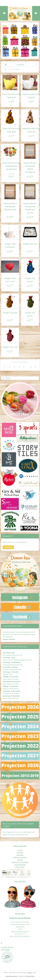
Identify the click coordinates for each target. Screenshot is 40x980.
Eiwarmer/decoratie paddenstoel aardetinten (11, 166)
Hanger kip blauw (30, 280)
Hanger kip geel (10, 313)
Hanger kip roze (10, 347)
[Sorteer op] (20, 65)
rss (34, 973)
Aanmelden (8, 547)
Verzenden (20, 855)
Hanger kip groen (30, 314)
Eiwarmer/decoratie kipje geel (11, 96)
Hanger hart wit (30, 244)
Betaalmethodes (20, 865)
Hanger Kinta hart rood (10, 280)
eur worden (9, 947)
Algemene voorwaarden (20, 862)
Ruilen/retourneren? (20, 857)
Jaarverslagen (6, 950)
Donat (3, 947)
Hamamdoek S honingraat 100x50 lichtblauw (30, 167)
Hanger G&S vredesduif (10, 246)
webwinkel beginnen (12, 976)
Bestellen (20, 853)
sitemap (30, 973)
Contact (20, 850)
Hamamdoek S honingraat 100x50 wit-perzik (30, 208)
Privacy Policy (20, 867)
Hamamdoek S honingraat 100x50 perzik (10, 207)
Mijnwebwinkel (30, 976)
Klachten (20, 860)
